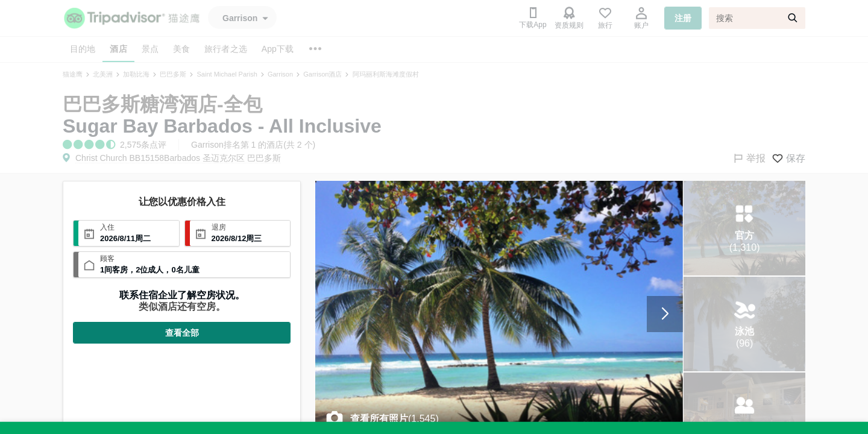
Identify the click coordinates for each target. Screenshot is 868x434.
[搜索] (757, 18)
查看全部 (182, 333)
